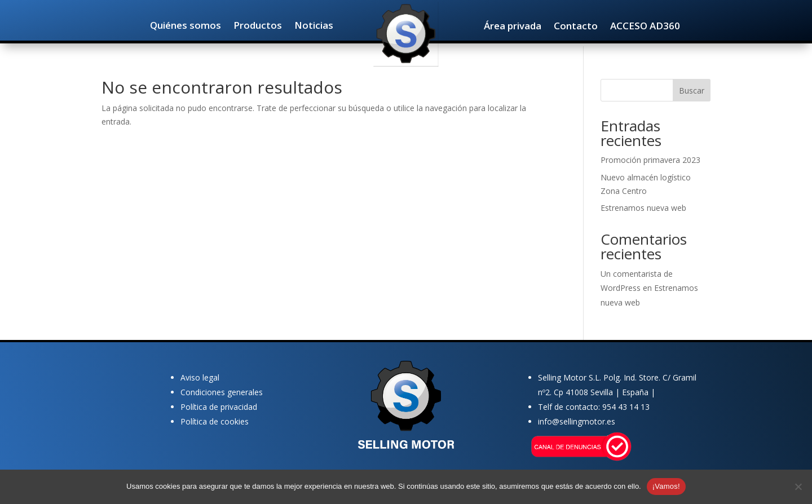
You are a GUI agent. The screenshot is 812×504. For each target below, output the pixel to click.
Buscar (692, 90)
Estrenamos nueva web (643, 208)
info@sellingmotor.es (577, 421)
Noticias (314, 26)
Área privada (513, 27)
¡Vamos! (666, 486)
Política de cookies (215, 421)
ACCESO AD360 (645, 27)
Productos (258, 26)
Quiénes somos (186, 26)
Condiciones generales (222, 392)
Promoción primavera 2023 (650, 160)
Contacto (576, 27)
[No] (798, 487)
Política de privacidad (219, 407)
